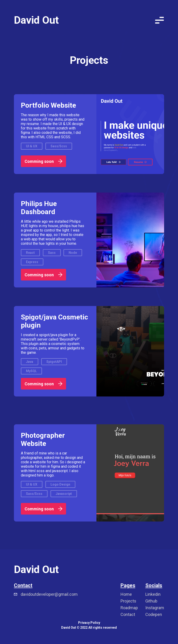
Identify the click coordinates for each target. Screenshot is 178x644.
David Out (36, 20)
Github (151, 601)
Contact (128, 614)
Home (126, 594)
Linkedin (153, 594)
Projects (128, 601)
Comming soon (43, 161)
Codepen (154, 614)
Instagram (155, 608)
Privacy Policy (89, 623)
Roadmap (129, 608)
